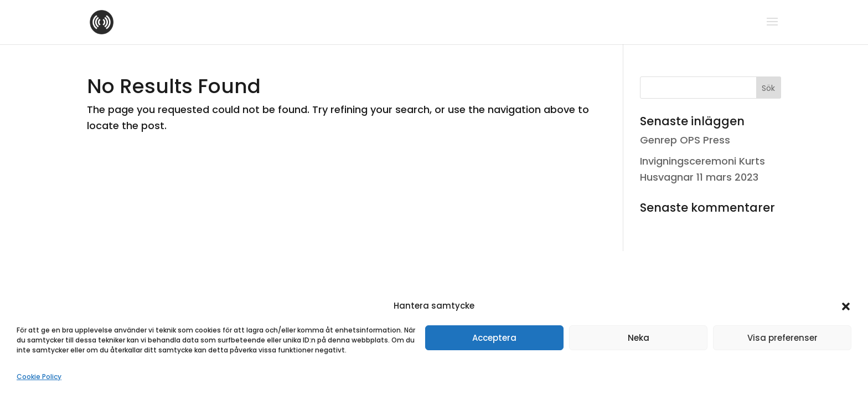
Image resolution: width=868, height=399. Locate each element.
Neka (639, 338)
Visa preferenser (782, 338)
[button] (846, 306)
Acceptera (494, 338)
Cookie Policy (39, 377)
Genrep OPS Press (685, 140)
